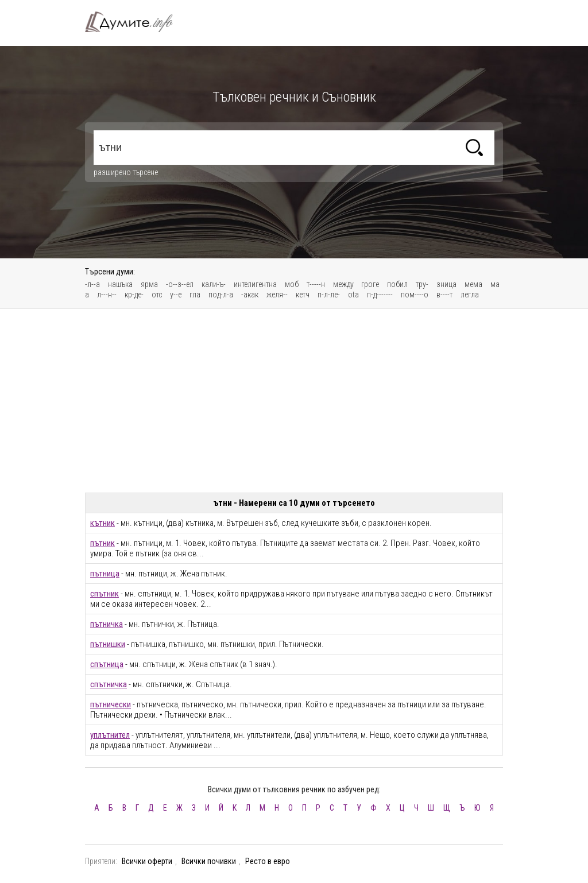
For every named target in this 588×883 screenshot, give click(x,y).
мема (473, 284)
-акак (250, 295)
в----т (444, 295)
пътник (102, 543)
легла (470, 295)
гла (195, 295)
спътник (105, 594)
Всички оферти (147, 861)
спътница (107, 664)
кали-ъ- (214, 284)
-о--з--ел (180, 284)
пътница (105, 574)
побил (397, 284)
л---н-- (107, 295)
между (344, 284)
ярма (149, 284)
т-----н (316, 284)
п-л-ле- (329, 295)
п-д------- (380, 295)
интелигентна (255, 284)
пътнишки (108, 644)
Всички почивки (209, 861)
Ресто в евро (268, 861)
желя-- (277, 295)
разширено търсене (126, 172)
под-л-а (221, 295)
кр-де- (134, 295)
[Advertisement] (294, 401)
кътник (102, 523)
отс (157, 295)
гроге (370, 284)
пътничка (107, 624)
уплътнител (110, 735)
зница (446, 284)
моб (292, 284)
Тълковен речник (136, 22)
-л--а (92, 284)
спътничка (109, 684)
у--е (176, 295)
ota (353, 295)
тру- (422, 284)
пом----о (415, 295)
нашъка (120, 284)
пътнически (111, 704)
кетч (303, 295)
